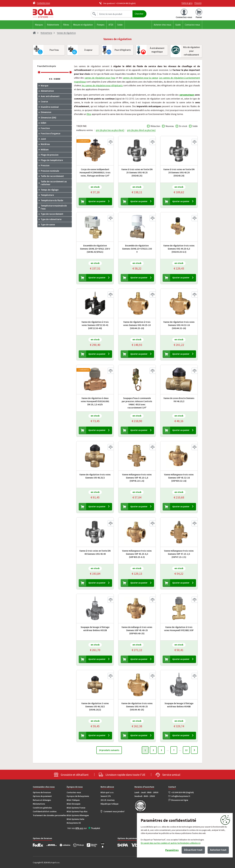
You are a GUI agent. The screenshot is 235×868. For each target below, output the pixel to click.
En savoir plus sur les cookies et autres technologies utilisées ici (171, 843)
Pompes (101, 25)
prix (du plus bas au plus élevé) (110, 130)
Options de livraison (42, 792)
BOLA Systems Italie (75, 819)
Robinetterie (53, 25)
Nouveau (170, 126)
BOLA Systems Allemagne (78, 815)
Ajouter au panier (97, 201)
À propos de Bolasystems (78, 796)
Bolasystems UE (74, 823)
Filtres (66, 25)
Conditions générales (42, 808)
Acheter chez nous (163, 25)
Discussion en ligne (180, 800)
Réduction (155, 126)
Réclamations (39, 804)
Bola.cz (51, 13)
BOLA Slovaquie (74, 804)
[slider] (39, 72)
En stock (183, 126)
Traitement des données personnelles (50, 815)
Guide (178, 25)
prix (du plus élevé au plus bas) (141, 130)
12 (186, 750)
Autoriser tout (218, 850)
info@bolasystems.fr (181, 796)
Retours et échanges (42, 800)
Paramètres (172, 850)
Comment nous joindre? (114, 812)
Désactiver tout (193, 850)
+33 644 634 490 (122, 3)
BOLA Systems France (76, 808)
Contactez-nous (192, 25)
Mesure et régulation (83, 25)
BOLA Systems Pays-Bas (77, 812)
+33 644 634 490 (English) (183, 792)
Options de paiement (42, 796)
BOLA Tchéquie (73, 800)
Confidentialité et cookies (45, 812)
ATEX (111, 25)
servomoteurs (187, 95)
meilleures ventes (85, 130)
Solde (120, 25)
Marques (39, 25)
